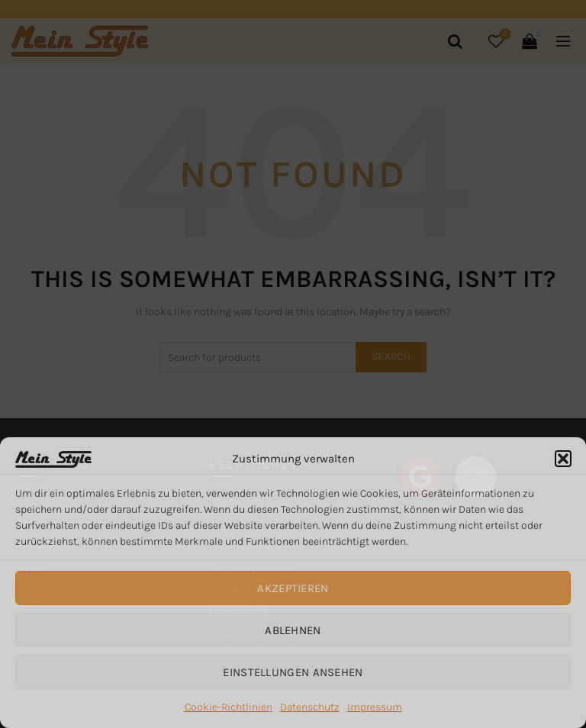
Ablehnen (293, 630)
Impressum (375, 707)
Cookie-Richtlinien (229, 707)
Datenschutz (310, 707)
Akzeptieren (293, 588)
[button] (563, 459)
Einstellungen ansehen (293, 672)
